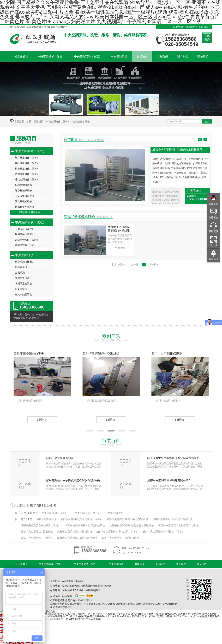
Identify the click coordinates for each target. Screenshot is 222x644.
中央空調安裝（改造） (31, 222)
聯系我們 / (191, 27)
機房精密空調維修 (25, 207)
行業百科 (111, 441)
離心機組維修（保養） (27, 163)
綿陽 (93, 590)
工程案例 (160, 564)
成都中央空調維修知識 (60, 458)
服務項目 (39, 121)
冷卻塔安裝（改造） (26, 245)
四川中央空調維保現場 (167, 354)
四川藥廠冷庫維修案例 (29, 354)
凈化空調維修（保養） (27, 179)
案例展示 (111, 336)
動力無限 (67, 596)
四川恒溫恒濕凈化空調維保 (101, 354)
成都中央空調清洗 (46, 519)
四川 (98, 590)
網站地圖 (68, 590)
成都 (87, 590)
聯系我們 (202, 564)
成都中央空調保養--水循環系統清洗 (85, 525)
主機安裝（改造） (25, 229)
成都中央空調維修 (105, 604)
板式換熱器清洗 (23, 294)
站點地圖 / (179, 27)
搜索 (207, 122)
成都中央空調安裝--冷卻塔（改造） (41, 525)
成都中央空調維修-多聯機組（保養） (163, 532)
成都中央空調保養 (145, 604)
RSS (76, 590)
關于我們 (181, 564)
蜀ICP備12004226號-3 (80, 600)
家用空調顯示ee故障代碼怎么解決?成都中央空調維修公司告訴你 (75, 480)
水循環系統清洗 (23, 284)
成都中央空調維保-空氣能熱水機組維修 (178, 150)
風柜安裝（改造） (25, 234)
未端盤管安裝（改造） (27, 240)
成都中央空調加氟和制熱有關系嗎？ (169, 480)
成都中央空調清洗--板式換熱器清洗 (77, 538)
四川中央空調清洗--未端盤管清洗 (120, 538)
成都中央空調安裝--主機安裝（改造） (179, 525)
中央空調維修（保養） (58, 121)
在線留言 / (204, 27)
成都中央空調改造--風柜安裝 (37, 532)
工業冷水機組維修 (25, 196)
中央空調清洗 (24, 255)
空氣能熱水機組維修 (29, 212)
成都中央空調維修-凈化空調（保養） (117, 532)
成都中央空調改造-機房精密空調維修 (127, 519)
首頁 (29, 121)
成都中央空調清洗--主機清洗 (37, 538)
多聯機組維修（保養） (27, 174)
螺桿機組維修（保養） (27, 158)
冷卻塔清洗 (21, 267)
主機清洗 (20, 273)
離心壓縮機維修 (23, 190)
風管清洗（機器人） (26, 262)
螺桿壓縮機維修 (23, 185)
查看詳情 (196, 191)
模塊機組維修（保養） (27, 169)
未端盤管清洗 (22, 278)
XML (81, 590)
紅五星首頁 (22, 564)
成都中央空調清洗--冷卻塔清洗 (75, 532)
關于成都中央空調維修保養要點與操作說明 (173, 458)
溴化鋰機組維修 (23, 201)
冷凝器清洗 (21, 289)
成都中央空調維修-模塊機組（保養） (81, 519)
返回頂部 (213, 259)
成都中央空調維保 (165, 604)
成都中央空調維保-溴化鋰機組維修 (172, 519)
